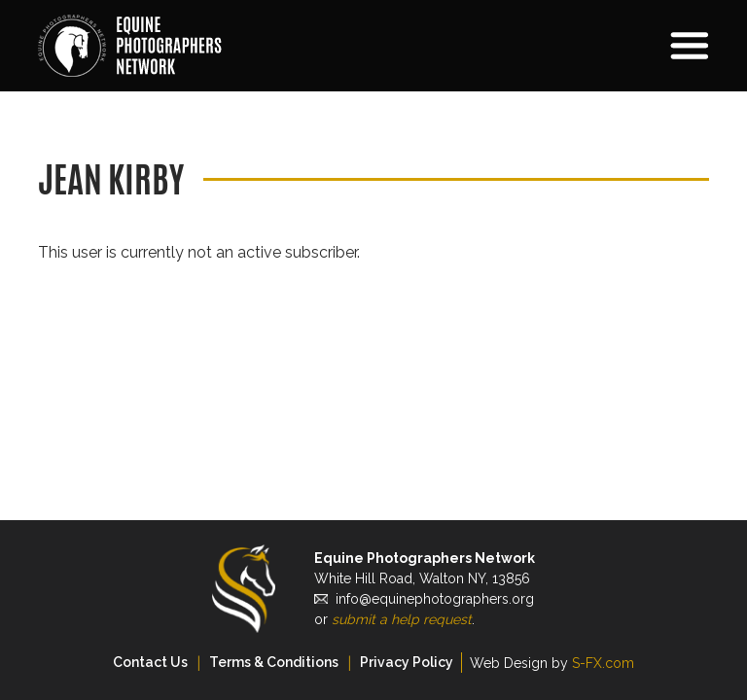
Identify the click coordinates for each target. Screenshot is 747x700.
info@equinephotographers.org (435, 599)
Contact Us (150, 662)
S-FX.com (603, 663)
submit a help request (402, 619)
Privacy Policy (407, 662)
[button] (607, 46)
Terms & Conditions (274, 662)
